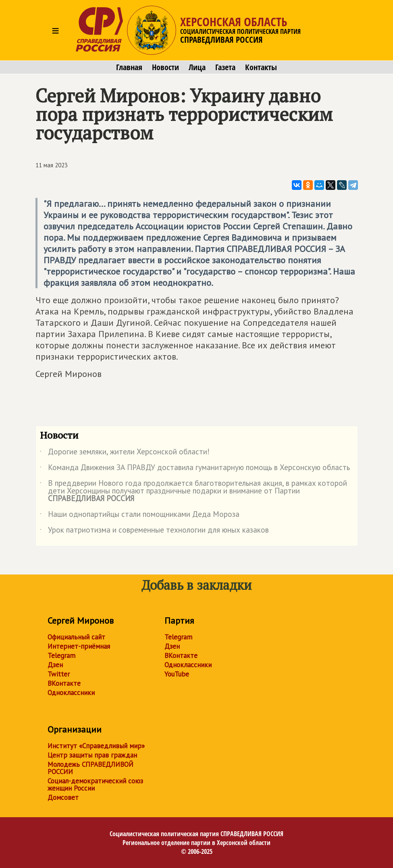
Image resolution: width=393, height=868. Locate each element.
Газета (225, 67)
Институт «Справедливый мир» (96, 746)
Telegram (61, 656)
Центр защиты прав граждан (92, 755)
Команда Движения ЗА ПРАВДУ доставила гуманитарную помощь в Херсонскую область (195, 469)
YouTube (177, 674)
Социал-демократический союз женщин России (95, 785)
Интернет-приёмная (79, 646)
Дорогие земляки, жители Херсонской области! (125, 453)
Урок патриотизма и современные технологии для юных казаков (154, 531)
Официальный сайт (76, 637)
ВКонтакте (64, 683)
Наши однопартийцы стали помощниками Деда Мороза (140, 516)
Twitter (59, 674)
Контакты (261, 67)
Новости (165, 67)
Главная (129, 67)
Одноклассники (71, 693)
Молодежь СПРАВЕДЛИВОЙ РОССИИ (90, 768)
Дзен (55, 665)
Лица (197, 67)
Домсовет (63, 797)
